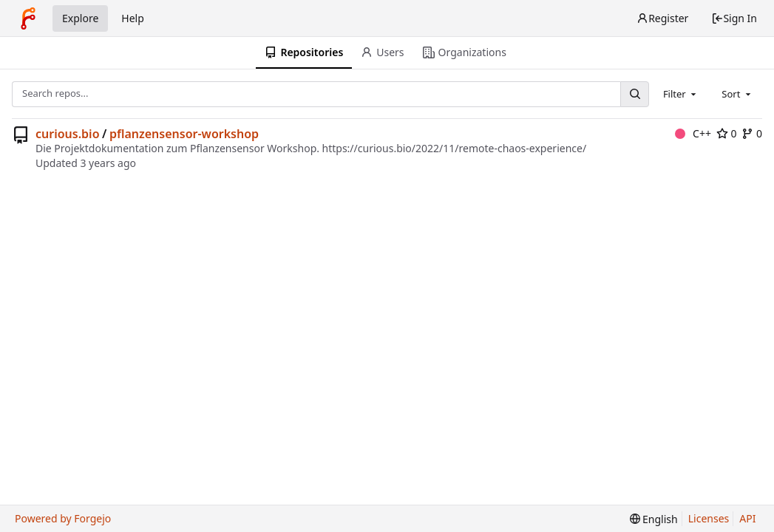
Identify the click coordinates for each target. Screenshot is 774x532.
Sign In (734, 18)
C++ (693, 133)
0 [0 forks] (752, 133)
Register (662, 18)
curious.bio (68, 134)
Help (133, 18)
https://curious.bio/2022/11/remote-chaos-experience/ (455, 148)
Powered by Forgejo (63, 518)
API (747, 518)
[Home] (28, 18)
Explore (80, 18)
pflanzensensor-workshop (184, 134)
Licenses (709, 518)
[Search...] (634, 94)
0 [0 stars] (727, 133)
